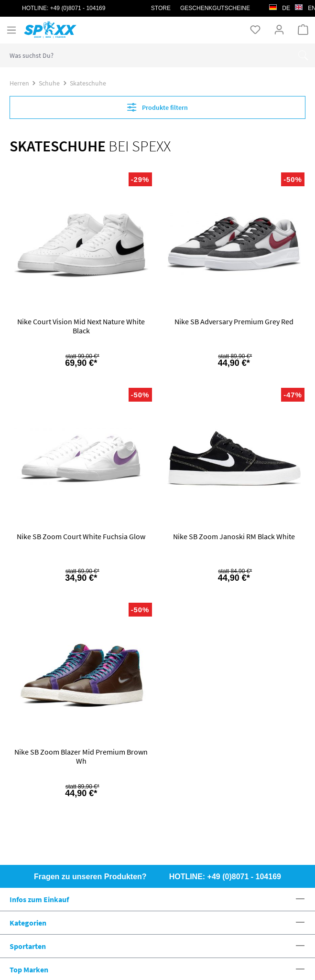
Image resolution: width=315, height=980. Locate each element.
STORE (161, 8)
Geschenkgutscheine (215, 8)
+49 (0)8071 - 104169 (78, 8)
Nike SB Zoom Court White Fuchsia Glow (81, 537)
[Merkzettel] (255, 30)
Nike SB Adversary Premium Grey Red (234, 322)
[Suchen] (303, 55)
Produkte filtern (157, 107)
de (280, 6)
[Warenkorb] (303, 30)
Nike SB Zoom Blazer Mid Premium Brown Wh (81, 756)
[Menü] (11, 30)
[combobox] (146, 55)
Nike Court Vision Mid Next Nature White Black (81, 326)
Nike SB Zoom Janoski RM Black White (234, 537)
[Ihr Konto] (279, 30)
